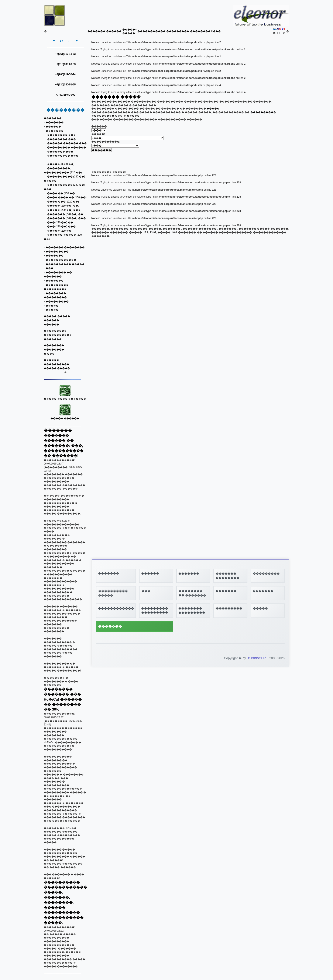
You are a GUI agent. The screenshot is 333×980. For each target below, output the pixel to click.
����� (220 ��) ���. (64, 210)
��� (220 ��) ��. (60, 222)
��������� (178, 31)
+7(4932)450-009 (65, 95)
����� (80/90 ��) (61, 164)
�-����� (131, 116)
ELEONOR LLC (257, 658)
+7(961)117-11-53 (65, 54)
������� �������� (65, 247)
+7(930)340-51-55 (65, 85)
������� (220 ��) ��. (66, 214)
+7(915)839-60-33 (65, 64)
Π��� (216, 31)
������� (96, 31)
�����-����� (57, 316)
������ (114, 31)
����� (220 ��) (60, 231)
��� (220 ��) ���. (62, 227)
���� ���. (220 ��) (63, 202)
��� (49, 268)
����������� (151, 31)
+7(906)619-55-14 (65, 74)
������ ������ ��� (67, 143)
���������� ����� (65, 264)
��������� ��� (63, 156)
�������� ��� (61, 135)
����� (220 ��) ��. (63, 206)
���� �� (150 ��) (61, 193)
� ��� (49, 354)
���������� (56, 364)
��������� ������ (67, 147)
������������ (61, 260)
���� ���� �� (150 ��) (67, 197)
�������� (200, 31)
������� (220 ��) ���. (67, 218)
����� (52, 306)
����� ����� (57, 368)
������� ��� (60, 152)
